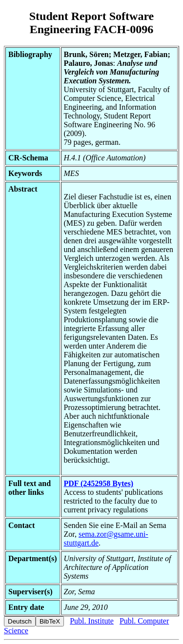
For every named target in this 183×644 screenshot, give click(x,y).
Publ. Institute (92, 621)
